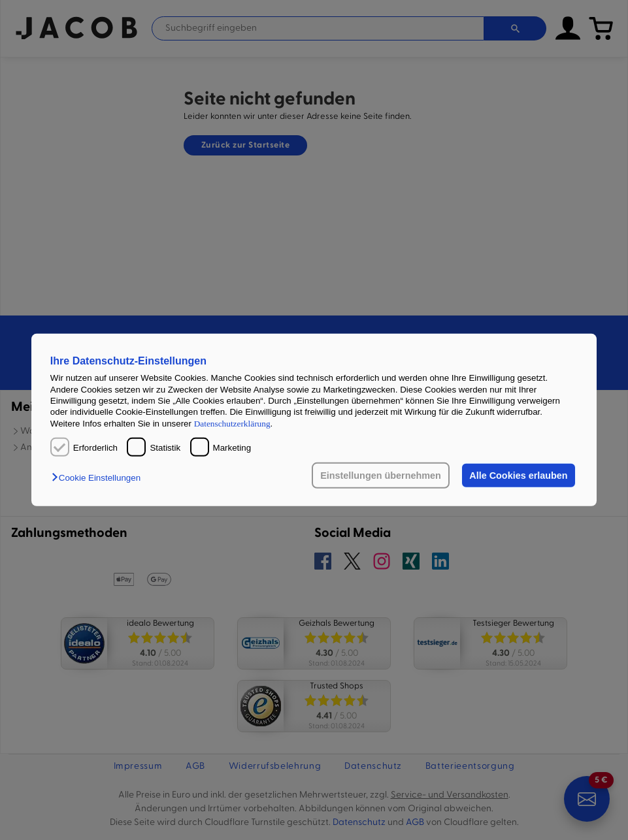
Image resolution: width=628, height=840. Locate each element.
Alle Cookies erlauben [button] (518, 476)
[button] (99, 478)
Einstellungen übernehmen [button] (381, 476)
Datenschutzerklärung (232, 423)
